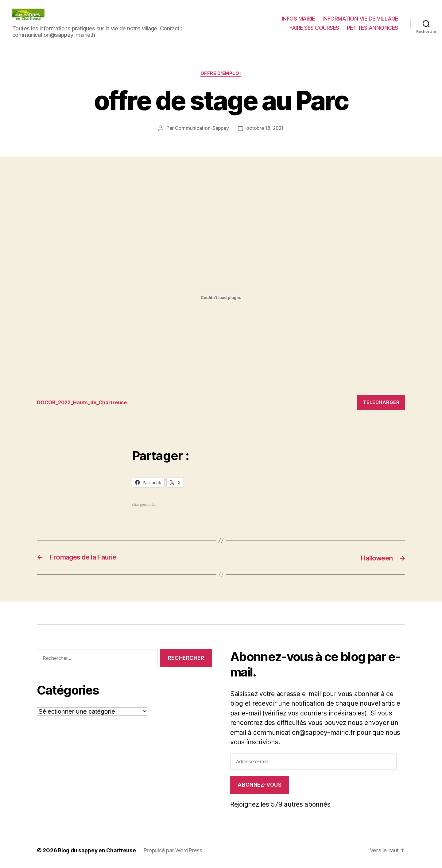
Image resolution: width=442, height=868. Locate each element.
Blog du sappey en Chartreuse (98, 851)
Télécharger (381, 403)
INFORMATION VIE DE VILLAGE (360, 19)
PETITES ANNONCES (372, 28)
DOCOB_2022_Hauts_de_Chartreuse (84, 403)
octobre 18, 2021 (265, 129)
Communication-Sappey (201, 129)
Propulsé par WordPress (176, 851)
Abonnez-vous (260, 785)
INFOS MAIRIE (298, 19)
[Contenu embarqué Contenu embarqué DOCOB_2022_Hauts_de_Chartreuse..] (221, 298)
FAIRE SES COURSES (314, 28)
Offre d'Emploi (221, 74)
